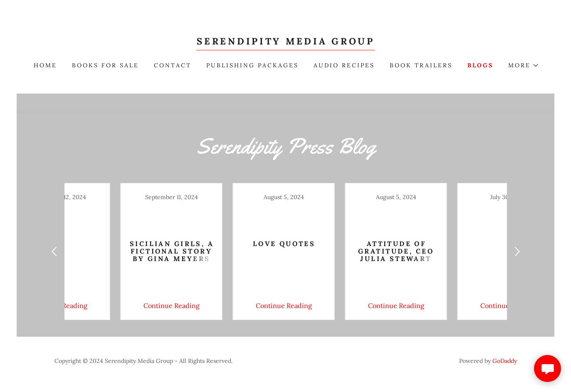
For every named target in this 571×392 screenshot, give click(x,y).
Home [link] (45, 65)
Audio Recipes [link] (344, 65)
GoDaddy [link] (505, 361)
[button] (523, 65)
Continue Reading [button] (117, 306)
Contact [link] (173, 65)
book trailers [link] (421, 65)
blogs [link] (480, 65)
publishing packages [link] (252, 65)
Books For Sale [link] (105, 65)
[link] (285, 42)
